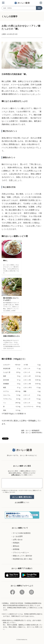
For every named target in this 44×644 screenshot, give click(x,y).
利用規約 (16, 543)
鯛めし (5, 260)
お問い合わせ (15, 475)
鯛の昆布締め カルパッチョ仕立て (11, 299)
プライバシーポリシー (21, 553)
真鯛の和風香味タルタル (12, 336)
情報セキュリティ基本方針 (23, 556)
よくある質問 (19, 502)
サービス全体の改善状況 (22, 533)
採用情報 (16, 549)
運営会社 (16, 546)
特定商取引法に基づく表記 (23, 559)
